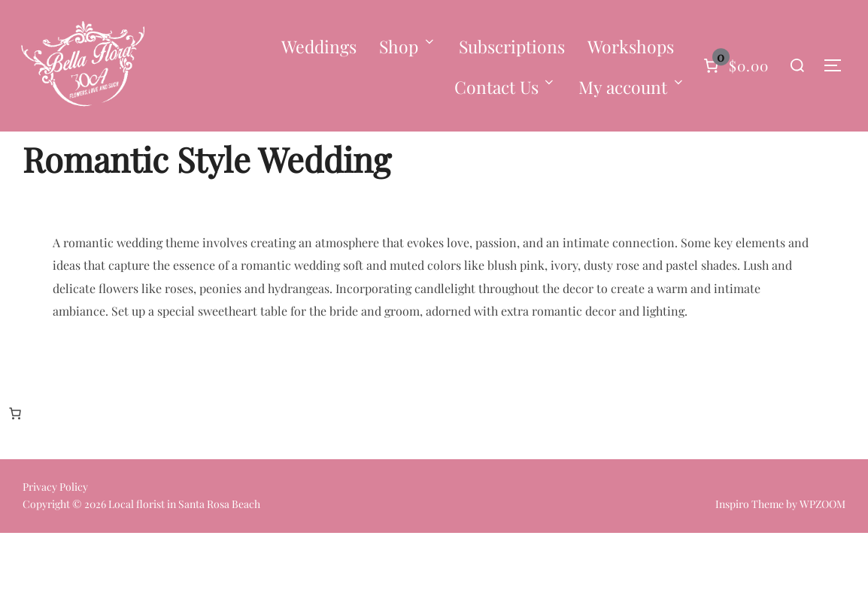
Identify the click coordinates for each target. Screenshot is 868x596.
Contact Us (505, 87)
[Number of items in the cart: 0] (734, 66)
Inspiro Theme (750, 568)
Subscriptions (512, 46)
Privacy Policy (55, 551)
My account (632, 87)
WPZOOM (822, 568)
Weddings (319, 46)
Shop (408, 46)
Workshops (631, 46)
